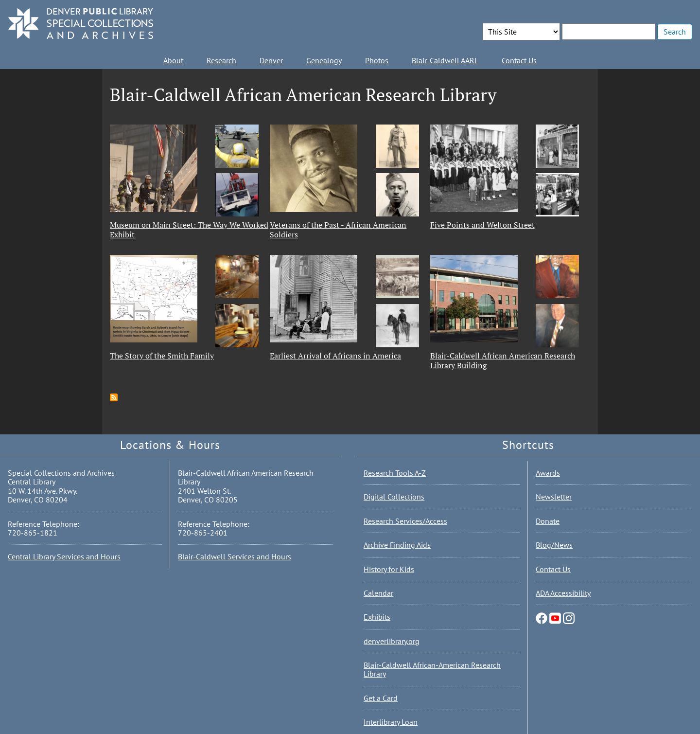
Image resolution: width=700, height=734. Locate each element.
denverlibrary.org (392, 641)
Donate (548, 521)
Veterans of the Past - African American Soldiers (338, 230)
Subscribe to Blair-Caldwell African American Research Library (114, 397)
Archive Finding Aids (397, 545)
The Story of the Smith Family (162, 356)
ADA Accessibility (563, 593)
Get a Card (381, 698)
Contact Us (519, 60)
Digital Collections (394, 497)
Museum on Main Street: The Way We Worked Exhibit (189, 230)
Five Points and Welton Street (482, 225)
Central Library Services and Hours (64, 556)
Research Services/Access (405, 521)
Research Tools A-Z (395, 473)
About (173, 60)
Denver (271, 60)
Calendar (378, 593)
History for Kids (389, 569)
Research (221, 60)
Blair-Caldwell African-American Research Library (432, 669)
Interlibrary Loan (391, 722)
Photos (377, 60)
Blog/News (554, 545)
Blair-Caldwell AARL (445, 60)
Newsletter (554, 497)
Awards (548, 473)
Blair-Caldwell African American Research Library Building (503, 360)
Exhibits (377, 617)
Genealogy (324, 60)
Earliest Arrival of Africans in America (335, 356)
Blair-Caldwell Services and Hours (235, 556)
